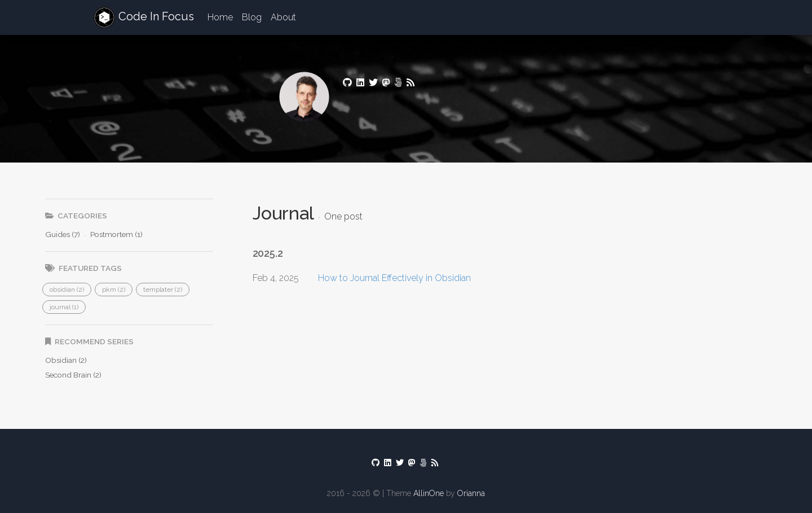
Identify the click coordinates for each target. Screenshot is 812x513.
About (283, 17)
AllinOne (429, 493)
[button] (67, 290)
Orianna (471, 493)
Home (220, 17)
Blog (252, 17)
